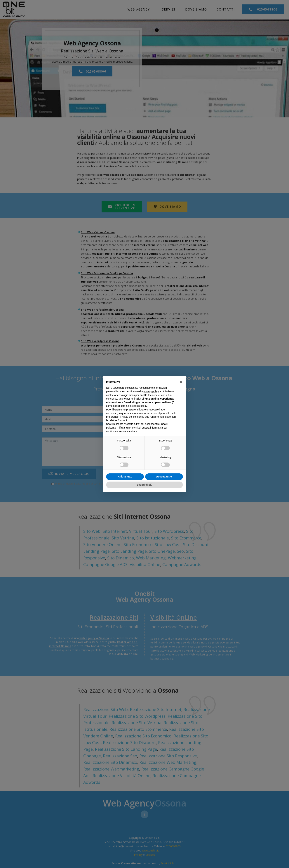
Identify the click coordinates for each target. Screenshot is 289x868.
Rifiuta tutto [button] (125, 477)
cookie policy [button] (140, 406)
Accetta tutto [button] (164, 477)
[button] (181, 382)
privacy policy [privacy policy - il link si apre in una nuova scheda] (151, 391)
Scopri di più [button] (145, 485)
